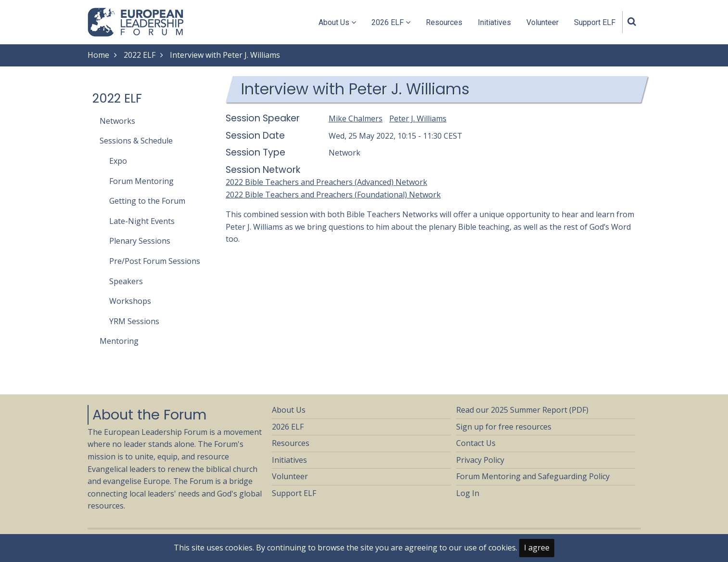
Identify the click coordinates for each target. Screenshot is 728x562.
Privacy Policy (480, 460)
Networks (117, 121)
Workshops (130, 301)
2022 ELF (140, 55)
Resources (444, 22)
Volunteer (543, 22)
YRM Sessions (134, 321)
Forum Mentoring (141, 181)
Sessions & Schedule (136, 141)
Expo (118, 161)
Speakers (126, 281)
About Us (337, 22)
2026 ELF (391, 22)
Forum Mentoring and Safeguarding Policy (533, 476)
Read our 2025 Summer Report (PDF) (522, 410)
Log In (468, 493)
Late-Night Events (142, 221)
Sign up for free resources (504, 427)
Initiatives (494, 22)
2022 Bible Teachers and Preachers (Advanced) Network (326, 182)
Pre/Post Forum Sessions (155, 261)
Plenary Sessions (140, 241)
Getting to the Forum (147, 201)
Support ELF (595, 22)
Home (98, 55)
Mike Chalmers (356, 118)
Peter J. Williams (418, 118)
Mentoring (119, 341)
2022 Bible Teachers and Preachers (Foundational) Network (333, 195)
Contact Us (476, 443)
